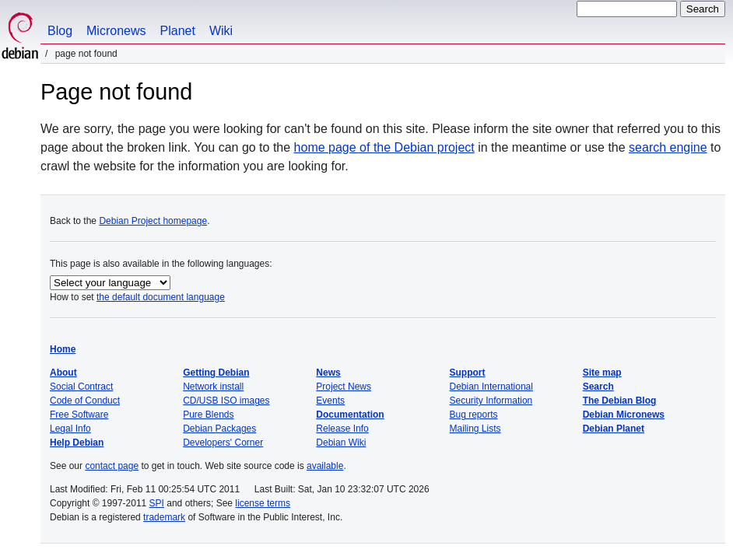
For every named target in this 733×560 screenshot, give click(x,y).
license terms (263, 503)
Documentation (350, 415)
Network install (213, 387)
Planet (178, 31)
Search (598, 387)
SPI (157, 503)
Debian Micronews (624, 415)
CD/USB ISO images (226, 401)
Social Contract (81, 387)
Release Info (342, 429)
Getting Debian (216, 373)
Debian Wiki (341, 443)
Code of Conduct (85, 401)
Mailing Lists (475, 429)
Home (63, 349)
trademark (164, 517)
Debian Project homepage (153, 221)
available (325, 466)
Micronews (116, 31)
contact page (112, 466)
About (63, 373)
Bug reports (474, 415)
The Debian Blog (620, 401)
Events (330, 401)
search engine (668, 147)
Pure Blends (208, 415)
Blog (60, 31)
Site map (602, 373)
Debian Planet (614, 429)
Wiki (221, 31)
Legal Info (70, 429)
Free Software (79, 415)
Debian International (491, 387)
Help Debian (77, 443)
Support (468, 373)
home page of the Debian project (384, 147)
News (328, 373)
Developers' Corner (223, 443)
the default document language (161, 297)
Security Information (491, 401)
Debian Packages (219, 429)
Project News (344, 387)
